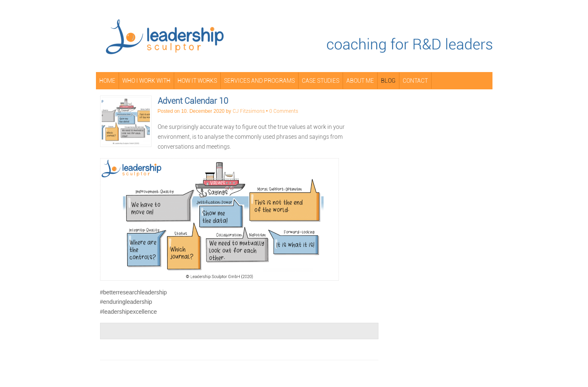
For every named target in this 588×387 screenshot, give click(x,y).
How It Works (197, 81)
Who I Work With (146, 81)
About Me (360, 81)
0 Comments (284, 111)
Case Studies (321, 81)
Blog (388, 81)
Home (107, 81)
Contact (415, 81)
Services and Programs (259, 81)
